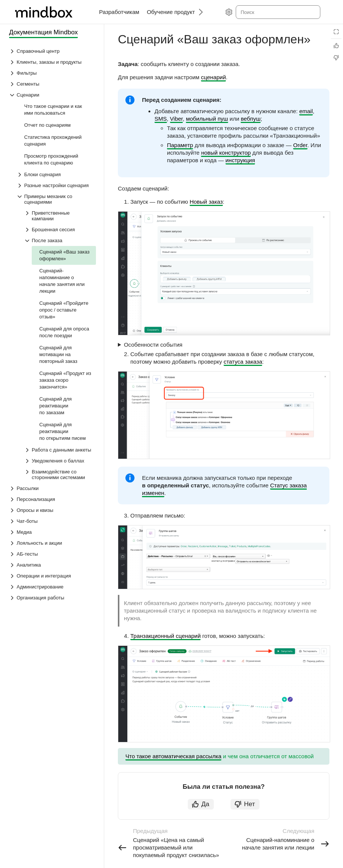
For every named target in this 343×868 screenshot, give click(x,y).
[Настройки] (229, 12)
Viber (176, 119)
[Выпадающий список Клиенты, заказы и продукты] (53, 62)
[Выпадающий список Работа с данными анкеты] (60, 450)
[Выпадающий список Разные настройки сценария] (56, 185)
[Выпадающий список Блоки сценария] (56, 174)
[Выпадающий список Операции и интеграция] (53, 576)
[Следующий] (198, 12)
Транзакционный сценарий (165, 636)
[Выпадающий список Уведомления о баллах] (60, 461)
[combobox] (277, 12)
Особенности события (153, 345)
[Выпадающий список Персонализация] (53, 499)
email (306, 111)
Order (300, 145)
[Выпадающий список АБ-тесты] (53, 554)
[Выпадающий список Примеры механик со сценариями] (56, 199)
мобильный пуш (207, 119)
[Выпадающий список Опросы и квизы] (53, 510)
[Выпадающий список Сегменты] (53, 84)
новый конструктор (226, 153)
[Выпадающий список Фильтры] (53, 73)
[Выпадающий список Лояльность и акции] (53, 543)
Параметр (180, 145)
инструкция (240, 160)
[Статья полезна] (336, 46)
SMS (161, 119)
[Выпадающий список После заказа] (60, 240)
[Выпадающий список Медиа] (53, 532)
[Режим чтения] (336, 32)
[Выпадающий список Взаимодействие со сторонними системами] (60, 475)
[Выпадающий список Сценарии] (53, 95)
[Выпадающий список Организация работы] (53, 598)
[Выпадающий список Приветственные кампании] (60, 216)
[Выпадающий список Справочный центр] (53, 51)
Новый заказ (206, 202)
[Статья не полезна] (336, 58)
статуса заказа (243, 362)
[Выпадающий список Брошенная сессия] (60, 230)
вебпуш (250, 119)
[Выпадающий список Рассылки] (53, 488)
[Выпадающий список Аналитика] (53, 565)
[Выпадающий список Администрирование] (53, 587)
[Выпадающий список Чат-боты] (53, 521)
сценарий (213, 77)
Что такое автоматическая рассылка (173, 756)
